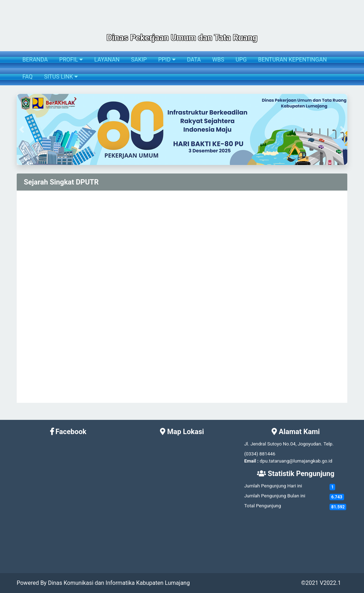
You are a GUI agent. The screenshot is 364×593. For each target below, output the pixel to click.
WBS (218, 60)
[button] (22, 129)
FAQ (28, 77)
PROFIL (71, 60)
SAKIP (139, 60)
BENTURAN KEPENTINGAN (292, 60)
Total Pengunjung (263, 506)
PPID (167, 60)
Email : (251, 461)
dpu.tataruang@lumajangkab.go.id (296, 461)
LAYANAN (107, 60)
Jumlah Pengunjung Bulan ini (275, 496)
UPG (241, 60)
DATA (194, 60)
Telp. (329, 444)
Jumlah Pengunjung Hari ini (273, 486)
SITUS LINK (61, 77)
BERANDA (35, 60)
